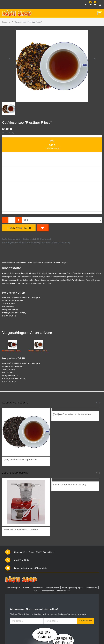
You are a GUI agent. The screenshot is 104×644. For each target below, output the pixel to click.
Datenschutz (91, 588)
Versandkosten (48, 591)
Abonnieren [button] (86, 621)
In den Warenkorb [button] (19, 228)
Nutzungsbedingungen (72, 588)
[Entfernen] (5, 220)
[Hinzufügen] (19, 220)
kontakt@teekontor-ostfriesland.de (31, 568)
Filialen (26, 588)
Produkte (6, 22)
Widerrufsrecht (64, 591)
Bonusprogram (14, 588)
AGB (35, 591)
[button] (10, 59)
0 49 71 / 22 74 (22, 560)
